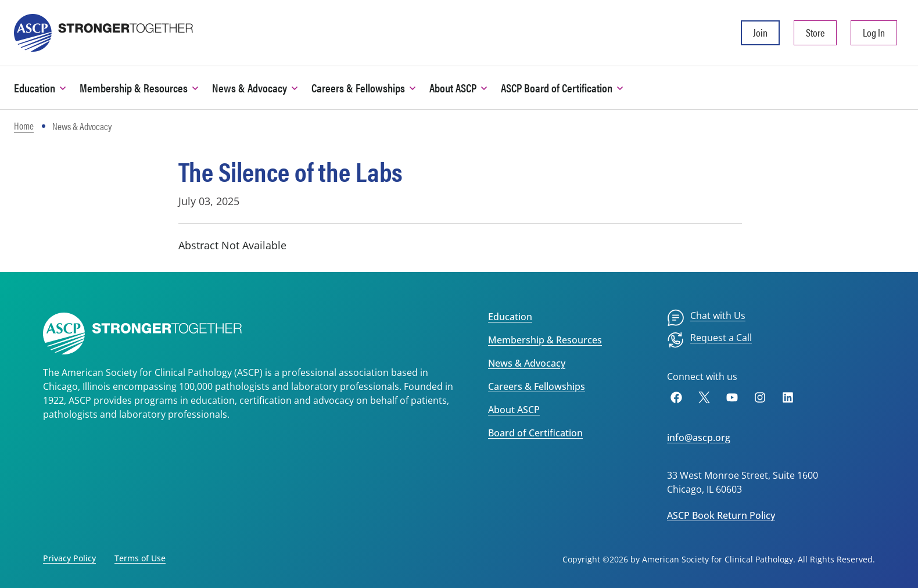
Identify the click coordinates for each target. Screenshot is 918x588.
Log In (874, 32)
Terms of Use (140, 558)
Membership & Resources (545, 340)
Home (24, 126)
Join (760, 32)
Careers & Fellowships (537, 386)
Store (815, 32)
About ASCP (514, 410)
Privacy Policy (69, 558)
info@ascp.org (699, 438)
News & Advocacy (527, 363)
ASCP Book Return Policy (721, 515)
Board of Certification (535, 433)
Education (510, 317)
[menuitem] (706, 318)
